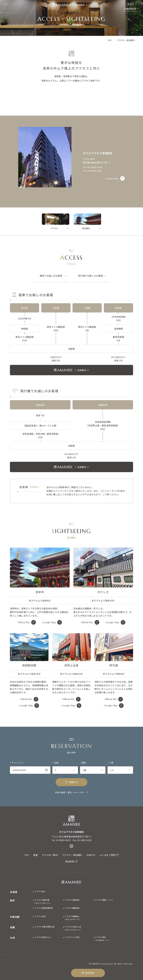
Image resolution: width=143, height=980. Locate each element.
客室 (35, 855)
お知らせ (91, 855)
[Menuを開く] (5, 4)
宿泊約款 (71, 861)
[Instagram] (71, 846)
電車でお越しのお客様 (51, 276)
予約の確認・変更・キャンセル (69, 792)
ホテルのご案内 (50, 855)
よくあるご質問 (109, 855)
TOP (27, 855)
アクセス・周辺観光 (72, 855)
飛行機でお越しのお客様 (90, 276)
